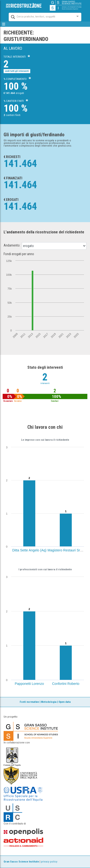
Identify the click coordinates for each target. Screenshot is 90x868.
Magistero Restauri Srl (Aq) (68, 550)
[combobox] (41, 16)
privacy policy (49, 862)
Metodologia (49, 702)
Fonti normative (29, 702)
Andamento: (12, 245)
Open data (65, 702)
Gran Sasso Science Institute (21, 862)
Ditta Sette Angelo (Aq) (29, 550)
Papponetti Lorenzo (29, 684)
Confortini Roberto (66, 684)
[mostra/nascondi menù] (4, 24)
